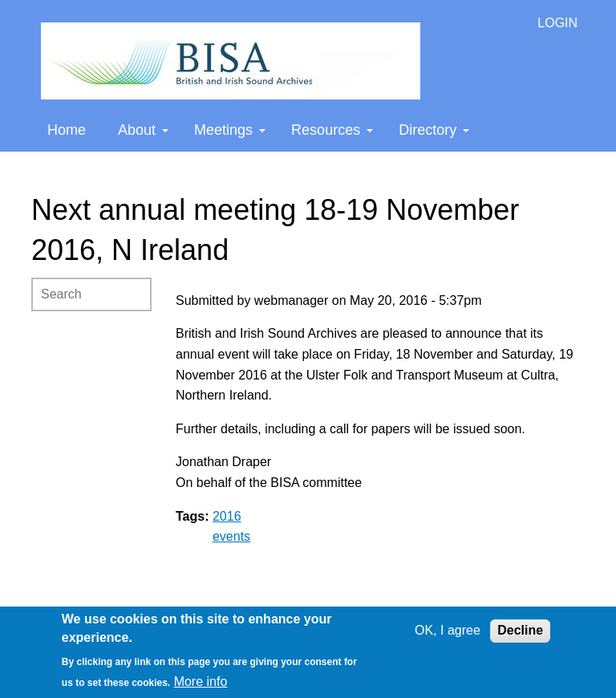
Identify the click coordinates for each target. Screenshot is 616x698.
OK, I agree (448, 630)
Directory (434, 130)
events (231, 536)
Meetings (230, 130)
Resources (332, 130)
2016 (227, 516)
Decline (520, 630)
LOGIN (557, 23)
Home (67, 130)
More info (201, 682)
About (143, 130)
